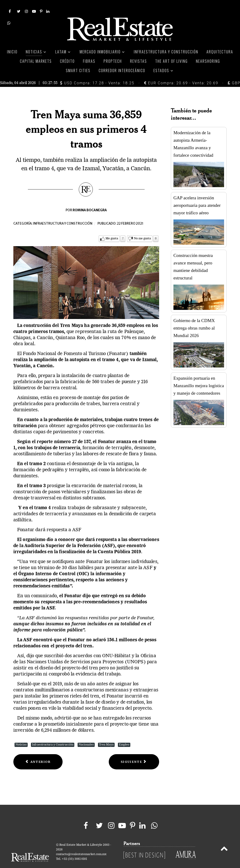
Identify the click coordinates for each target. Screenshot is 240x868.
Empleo (124, 734)
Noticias (21, 734)
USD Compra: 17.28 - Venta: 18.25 (97, 72)
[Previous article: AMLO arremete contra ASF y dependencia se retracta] (38, 751)
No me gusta (142, 228)
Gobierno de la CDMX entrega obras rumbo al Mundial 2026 (194, 318)
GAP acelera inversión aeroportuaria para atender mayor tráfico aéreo (197, 195)
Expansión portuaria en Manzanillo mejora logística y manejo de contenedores (199, 375)
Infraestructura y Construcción (53, 734)
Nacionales (86, 734)
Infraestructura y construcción (63, 213)
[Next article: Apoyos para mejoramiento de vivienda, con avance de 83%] (134, 751)
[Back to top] (224, 839)
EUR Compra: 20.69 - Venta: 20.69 (181, 72)
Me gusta (112, 228)
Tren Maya (106, 734)
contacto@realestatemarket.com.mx (81, 844)
